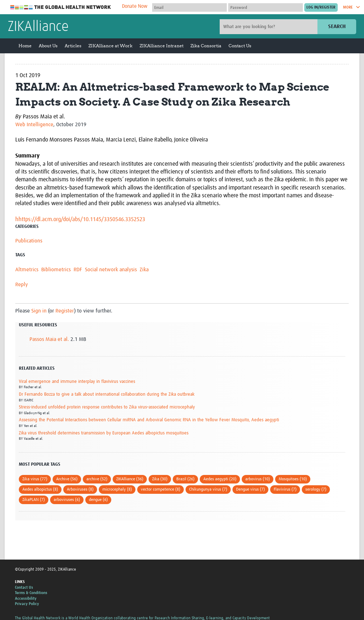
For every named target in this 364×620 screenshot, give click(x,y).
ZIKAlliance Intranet (162, 46)
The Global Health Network (61, 7)
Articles (73, 46)
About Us (48, 46)
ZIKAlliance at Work (111, 46)
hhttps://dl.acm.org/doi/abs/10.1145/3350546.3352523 (80, 219)
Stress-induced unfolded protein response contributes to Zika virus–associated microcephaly (107, 407)
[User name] (189, 7)
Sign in (39, 311)
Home (25, 46)
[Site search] (269, 27)
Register (65, 311)
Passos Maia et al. (49, 339)
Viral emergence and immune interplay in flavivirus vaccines (77, 382)
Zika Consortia (206, 46)
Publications (29, 241)
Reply (22, 285)
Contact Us (240, 46)
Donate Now (135, 6)
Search (337, 26)
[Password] (266, 7)
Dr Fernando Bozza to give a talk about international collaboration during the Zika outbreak (107, 394)
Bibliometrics (56, 270)
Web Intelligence (34, 125)
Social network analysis (111, 270)
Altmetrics (27, 270)
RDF (78, 270)
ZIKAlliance (38, 27)
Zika (144, 270)
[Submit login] (321, 7)
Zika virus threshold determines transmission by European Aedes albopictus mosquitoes (104, 433)
